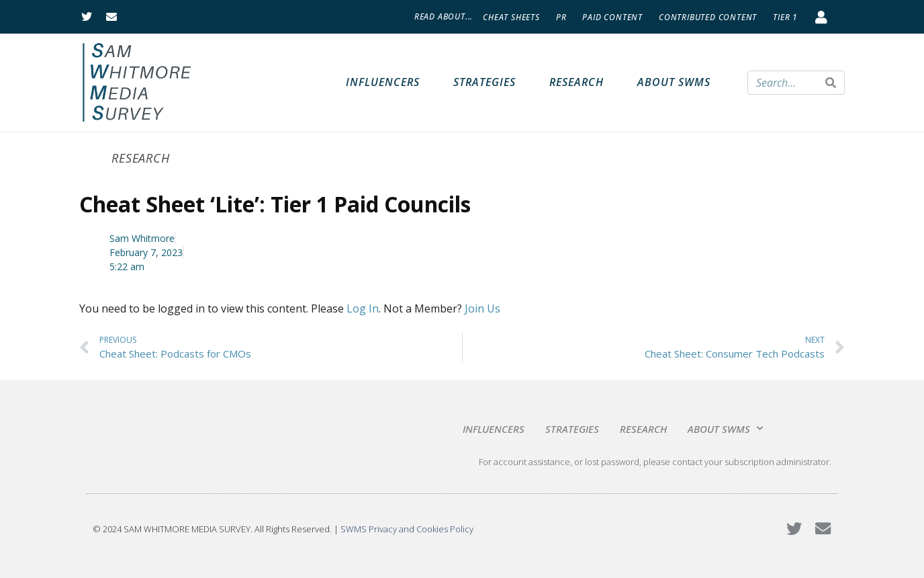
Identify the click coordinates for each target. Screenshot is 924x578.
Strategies (484, 82)
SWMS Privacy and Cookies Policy (407, 529)
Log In (363, 308)
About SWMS (674, 82)
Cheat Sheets (511, 17)
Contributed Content (708, 17)
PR (561, 17)
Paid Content (612, 17)
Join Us (482, 308)
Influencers (383, 82)
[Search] (831, 83)
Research (576, 82)
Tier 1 (785, 17)
